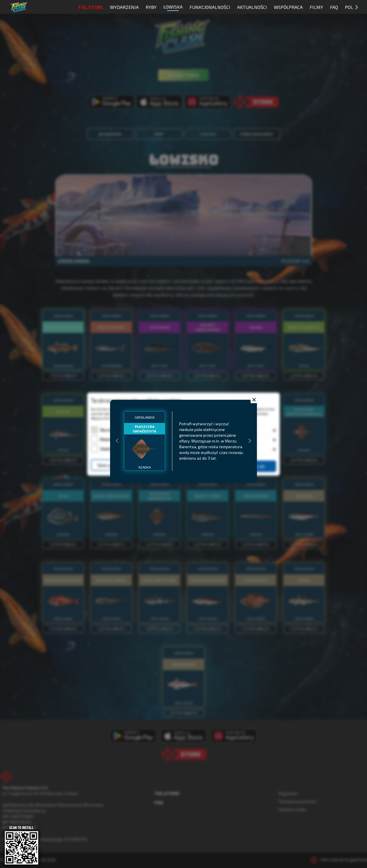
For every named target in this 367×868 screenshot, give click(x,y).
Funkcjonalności (210, 7)
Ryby (151, 7)
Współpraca (288, 7)
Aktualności (252, 7)
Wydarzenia (124, 7)
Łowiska (173, 7)
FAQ (334, 7)
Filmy (316, 7)
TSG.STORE (90, 7)
